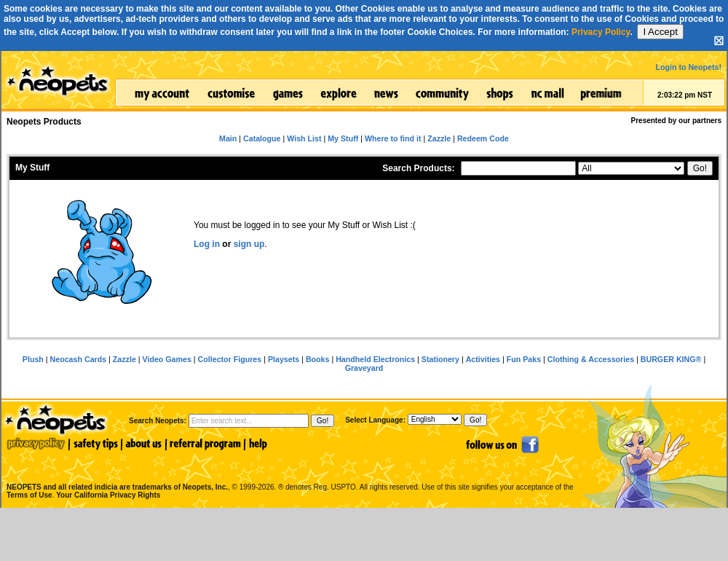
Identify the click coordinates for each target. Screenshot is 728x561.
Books (318, 359)
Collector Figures (230, 359)
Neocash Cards (79, 359)
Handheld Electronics (375, 359)
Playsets (284, 359)
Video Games (167, 359)
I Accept (660, 32)
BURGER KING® (671, 359)
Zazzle (124, 359)
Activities (483, 359)
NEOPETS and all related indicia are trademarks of (116, 472)
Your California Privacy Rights (108, 495)
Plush (33, 359)
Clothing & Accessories (591, 359)
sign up (249, 244)
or (227, 244)
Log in (207, 244)
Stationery (440, 359)
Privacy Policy (601, 32)
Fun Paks (524, 359)
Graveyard (364, 368)
